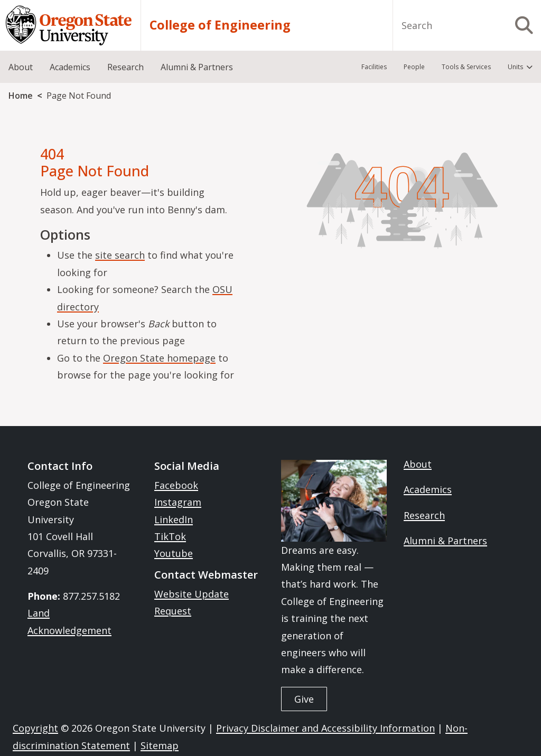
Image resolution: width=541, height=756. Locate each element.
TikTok (170, 536)
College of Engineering (220, 25)
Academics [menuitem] (70, 67)
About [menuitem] (21, 67)
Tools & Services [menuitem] (466, 67)
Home (21, 96)
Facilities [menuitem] (374, 67)
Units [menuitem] (515, 67)
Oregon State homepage (159, 358)
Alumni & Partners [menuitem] (197, 67)
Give (304, 699)
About (418, 464)
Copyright (35, 728)
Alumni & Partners (445, 541)
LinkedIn (174, 519)
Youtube (174, 553)
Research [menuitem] (125, 67)
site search (120, 255)
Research (424, 515)
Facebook (176, 485)
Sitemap (160, 745)
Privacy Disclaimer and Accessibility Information (325, 728)
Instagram (178, 502)
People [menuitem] (414, 67)
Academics (428, 489)
